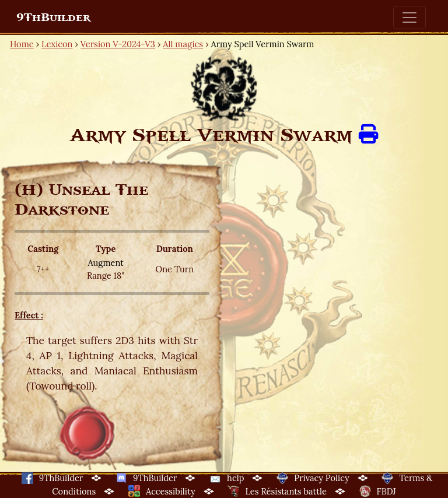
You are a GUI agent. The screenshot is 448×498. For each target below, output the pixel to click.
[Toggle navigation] (409, 17)
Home (22, 44)
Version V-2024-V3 (118, 44)
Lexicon (57, 44)
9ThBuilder (53, 17)
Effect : (29, 315)
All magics (183, 44)
